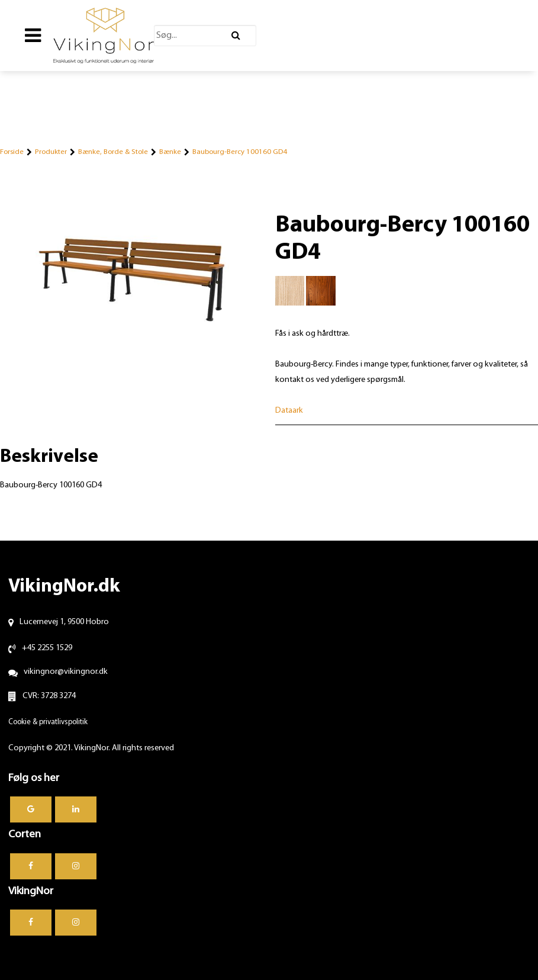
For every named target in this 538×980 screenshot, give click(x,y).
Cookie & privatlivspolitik (48, 722)
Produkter (51, 152)
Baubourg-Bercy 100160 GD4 (240, 152)
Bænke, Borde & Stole (113, 152)
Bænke (170, 152)
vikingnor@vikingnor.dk (66, 672)
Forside (12, 152)
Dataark (289, 411)
